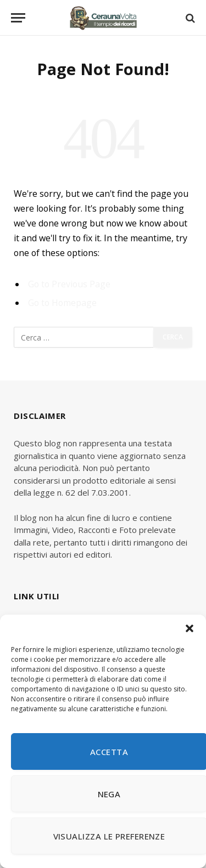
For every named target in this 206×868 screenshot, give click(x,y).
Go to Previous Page (69, 284)
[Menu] (18, 18)
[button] (190, 628)
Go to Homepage (62, 303)
